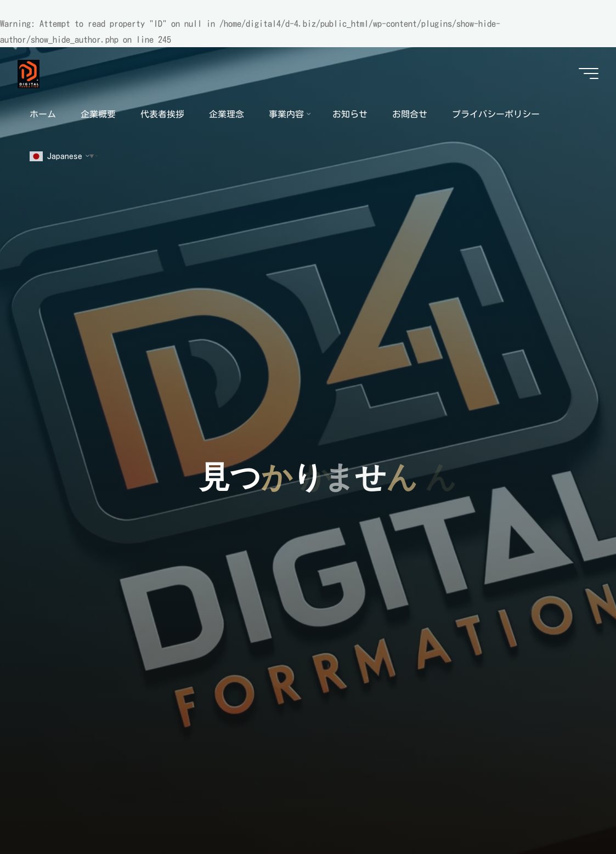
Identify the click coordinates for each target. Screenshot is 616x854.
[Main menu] (589, 73)
